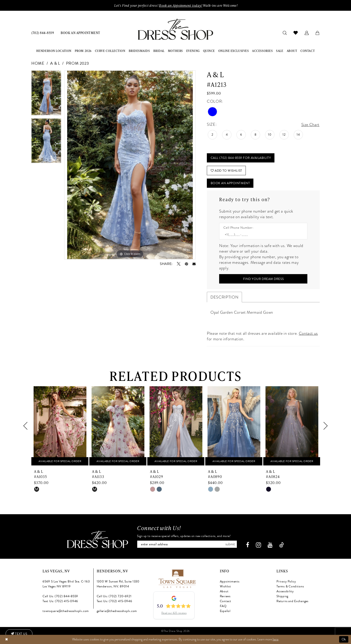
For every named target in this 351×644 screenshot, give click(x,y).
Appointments (230, 581)
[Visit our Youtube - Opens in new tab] (270, 545)
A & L (55, 63)
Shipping (282, 596)
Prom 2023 (78, 63)
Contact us (308, 333)
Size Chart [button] (310, 125)
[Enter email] (187, 544)
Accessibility (285, 591)
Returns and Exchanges (292, 601)
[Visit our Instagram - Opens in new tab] (258, 545)
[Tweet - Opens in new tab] (179, 264)
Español (225, 611)
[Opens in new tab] (177, 578)
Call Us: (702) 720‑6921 (114, 596)
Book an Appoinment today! (181, 5)
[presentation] (60, 426)
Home (38, 63)
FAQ (223, 606)
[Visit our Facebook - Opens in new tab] (248, 545)
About (224, 591)
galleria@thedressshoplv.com (117, 611)
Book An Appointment (230, 183)
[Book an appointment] (80, 33)
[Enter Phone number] (261, 235)
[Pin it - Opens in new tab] (186, 264)
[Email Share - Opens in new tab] (194, 264)
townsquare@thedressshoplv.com (66, 611)
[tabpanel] (46, 94)
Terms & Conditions (290, 586)
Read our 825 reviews (174, 613)
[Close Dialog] (6, 639)
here (276, 639)
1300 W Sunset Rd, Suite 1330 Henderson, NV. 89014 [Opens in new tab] (118, 584)
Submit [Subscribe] (230, 544)
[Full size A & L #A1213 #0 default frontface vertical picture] (130, 165)
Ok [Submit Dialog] (344, 639)
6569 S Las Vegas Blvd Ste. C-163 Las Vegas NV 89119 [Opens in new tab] (66, 584)
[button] (307, 33)
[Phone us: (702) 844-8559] (43, 33)
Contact (226, 601)
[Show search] (285, 33)
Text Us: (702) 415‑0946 (60, 601)
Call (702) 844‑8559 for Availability (241, 158)
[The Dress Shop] (98, 539)
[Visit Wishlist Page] (296, 33)
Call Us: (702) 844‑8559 (60, 596)
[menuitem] (43, 33)
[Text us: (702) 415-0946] (19, 634)
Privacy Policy (286, 581)
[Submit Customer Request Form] (263, 279)
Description (224, 297)
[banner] (175, 29)
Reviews (225, 596)
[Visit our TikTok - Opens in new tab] (281, 545)
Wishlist (225, 586)
